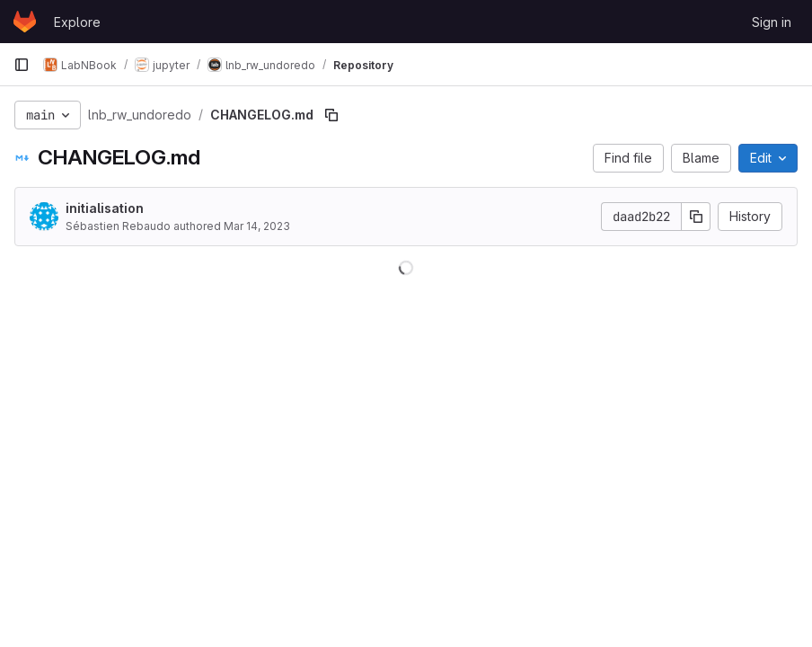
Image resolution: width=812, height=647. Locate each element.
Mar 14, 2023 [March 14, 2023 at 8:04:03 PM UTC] (257, 226)
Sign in (772, 22)
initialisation (105, 208)
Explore (77, 22)
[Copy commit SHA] (696, 217)
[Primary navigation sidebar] (22, 65)
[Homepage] (25, 22)
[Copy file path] (331, 115)
